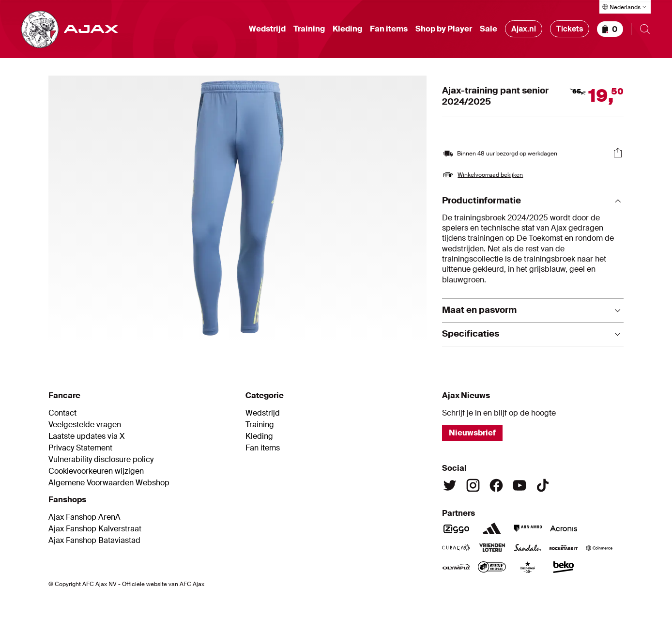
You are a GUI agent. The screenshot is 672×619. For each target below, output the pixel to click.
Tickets (570, 29)
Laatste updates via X (87, 436)
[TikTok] (543, 485)
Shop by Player (444, 29)
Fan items (389, 29)
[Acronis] (564, 528)
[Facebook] (496, 485)
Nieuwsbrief (472, 433)
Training (309, 29)
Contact (62, 413)
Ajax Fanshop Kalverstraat (95, 529)
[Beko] (564, 567)
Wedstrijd (267, 29)
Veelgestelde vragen (85, 425)
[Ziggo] (456, 528)
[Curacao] (456, 548)
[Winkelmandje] (610, 29)
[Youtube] (519, 485)
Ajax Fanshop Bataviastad (94, 541)
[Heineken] (528, 567)
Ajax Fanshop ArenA (84, 517)
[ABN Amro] (528, 528)
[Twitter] (450, 485)
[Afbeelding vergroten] (237, 208)
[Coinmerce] (599, 548)
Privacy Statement (80, 448)
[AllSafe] (492, 567)
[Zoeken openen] (645, 29)
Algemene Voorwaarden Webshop (109, 483)
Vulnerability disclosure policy (101, 460)
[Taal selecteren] (625, 7)
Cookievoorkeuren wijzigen (96, 471)
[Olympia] (456, 567)
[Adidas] (492, 528)
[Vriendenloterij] (492, 548)
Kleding (347, 29)
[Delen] (618, 153)
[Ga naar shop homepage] (69, 29)
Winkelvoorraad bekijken (490, 175)
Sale (489, 29)
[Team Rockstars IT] (564, 548)
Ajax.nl (524, 29)
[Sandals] (528, 548)
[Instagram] (473, 485)
